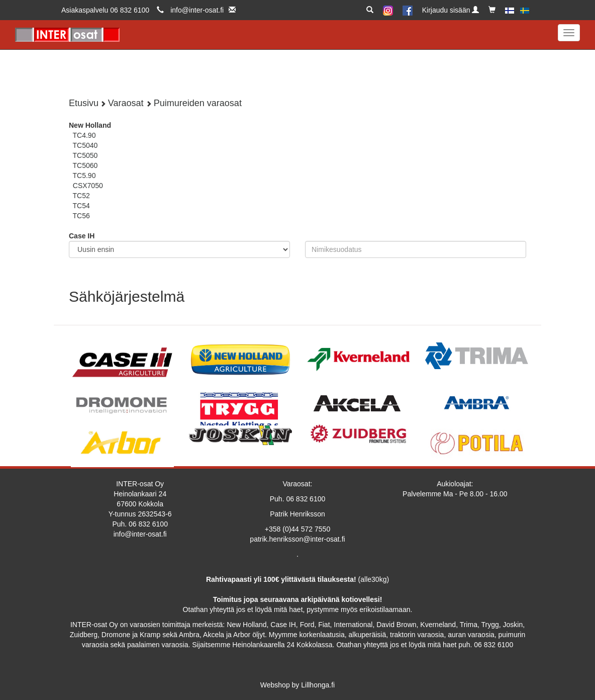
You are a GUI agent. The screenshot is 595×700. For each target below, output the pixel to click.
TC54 (81, 206)
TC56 (81, 216)
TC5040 (85, 145)
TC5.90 (84, 176)
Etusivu (84, 103)
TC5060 (85, 165)
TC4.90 (84, 135)
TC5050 (85, 155)
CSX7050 (88, 186)
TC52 (81, 196)
